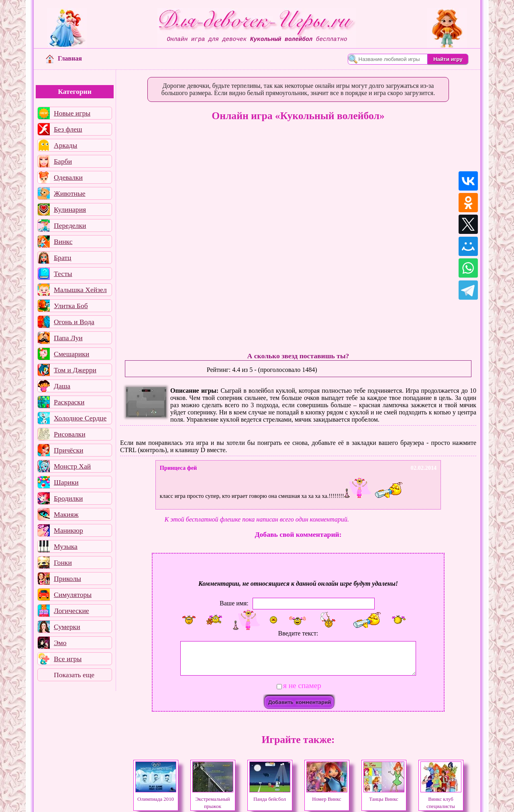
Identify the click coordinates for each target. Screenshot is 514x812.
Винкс (63, 242)
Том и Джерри (75, 370)
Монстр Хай (72, 466)
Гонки (63, 562)
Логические (71, 611)
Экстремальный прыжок (213, 799)
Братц (62, 258)
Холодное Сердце (80, 418)
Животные (70, 193)
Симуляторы (73, 595)
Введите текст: (298, 633)
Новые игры (72, 113)
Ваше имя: (234, 603)
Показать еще (74, 675)
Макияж (66, 514)
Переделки (70, 225)
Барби (63, 161)
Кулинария (70, 209)
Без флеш (68, 129)
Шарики (66, 482)
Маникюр (68, 530)
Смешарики (71, 354)
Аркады (65, 145)
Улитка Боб (71, 306)
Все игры (68, 659)
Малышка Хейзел (80, 290)
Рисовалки (70, 434)
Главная (64, 58)
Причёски (68, 450)
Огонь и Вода (74, 322)
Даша (62, 386)
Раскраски (69, 402)
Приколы (67, 579)
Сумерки (67, 627)
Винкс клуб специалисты (441, 799)
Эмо (60, 643)
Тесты (63, 274)
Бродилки (68, 498)
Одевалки (68, 177)
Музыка (66, 546)
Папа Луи (68, 338)
